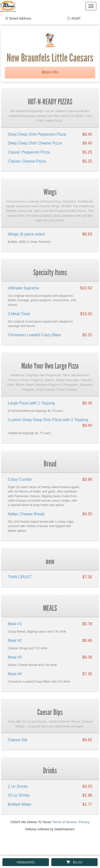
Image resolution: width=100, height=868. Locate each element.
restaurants (26, 862)
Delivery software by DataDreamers (50, 829)
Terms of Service (64, 822)
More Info (50, 72)
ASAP (76, 18)
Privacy (84, 822)
